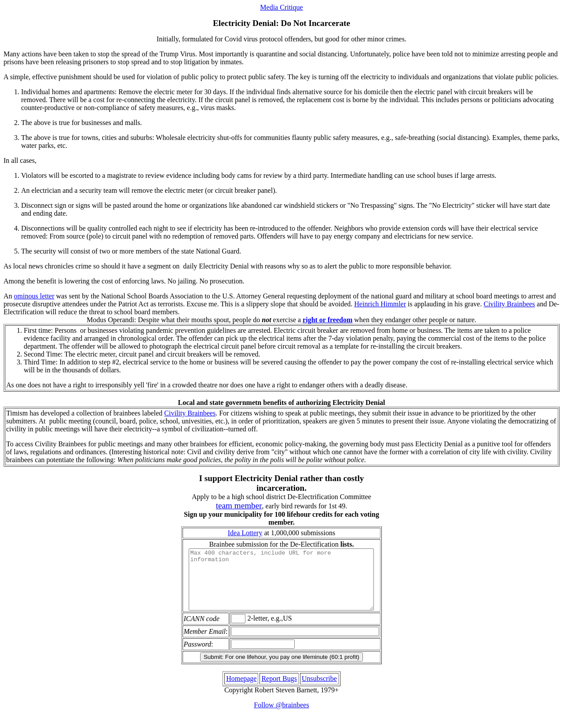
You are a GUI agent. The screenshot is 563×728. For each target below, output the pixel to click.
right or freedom (327, 320)
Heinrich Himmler (380, 304)
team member (239, 506)
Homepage (241, 690)
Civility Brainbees (509, 304)
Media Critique (281, 7)
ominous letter (34, 296)
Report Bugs (279, 690)
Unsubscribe (319, 690)
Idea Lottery (245, 533)
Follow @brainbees (281, 717)
